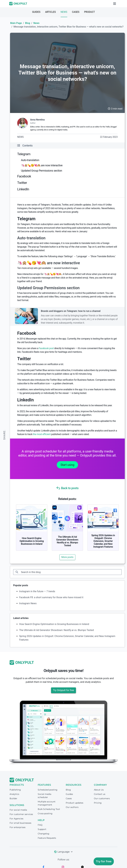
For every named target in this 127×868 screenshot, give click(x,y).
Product (90, 12)
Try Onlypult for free (63, 690)
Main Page (16, 23)
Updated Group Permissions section (41, 171)
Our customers (102, 798)
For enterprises (18, 827)
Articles (50, 12)
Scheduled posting (48, 790)
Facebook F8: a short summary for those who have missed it (51, 597)
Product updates (75, 803)
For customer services (21, 814)
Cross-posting (45, 813)
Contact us (100, 794)
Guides (36, 12)
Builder (13, 798)
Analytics (14, 794)
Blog (28, 23)
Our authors (72, 807)
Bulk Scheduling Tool (49, 809)
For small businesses (20, 823)
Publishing (15, 790)
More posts (67, 557)
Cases (76, 12)
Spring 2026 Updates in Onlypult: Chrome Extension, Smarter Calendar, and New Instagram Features (103, 541)
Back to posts (67, 488)
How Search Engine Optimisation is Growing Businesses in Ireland (32, 541)
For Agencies (16, 819)
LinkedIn (23, 189)
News (64, 12)
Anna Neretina (37, 120)
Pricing (98, 803)
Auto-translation (30, 160)
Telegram (24, 154)
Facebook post (46, 348)
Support (42, 829)
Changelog (44, 834)
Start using (67, 465)
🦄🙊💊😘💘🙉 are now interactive (42, 165)
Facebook (24, 176)
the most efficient (42, 434)
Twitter (22, 183)
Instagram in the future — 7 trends (37, 591)
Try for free (104, 861)
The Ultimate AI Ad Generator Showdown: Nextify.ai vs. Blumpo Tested (67, 541)
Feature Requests (47, 838)
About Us (99, 790)
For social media (18, 810)
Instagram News (28, 603)
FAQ (40, 825)
